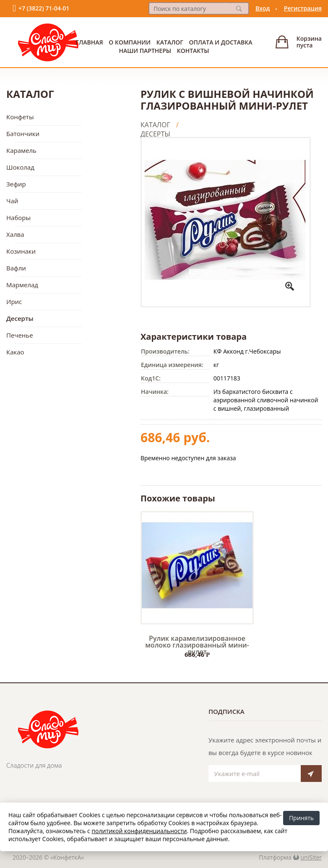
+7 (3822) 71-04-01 (44, 8)
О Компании (130, 42)
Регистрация (303, 8)
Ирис (14, 302)
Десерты (20, 318)
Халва (15, 234)
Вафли (16, 268)
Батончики (23, 134)
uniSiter (311, 857)
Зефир (16, 184)
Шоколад (20, 167)
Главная (90, 42)
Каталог (170, 42)
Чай (12, 201)
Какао (15, 352)
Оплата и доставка (221, 42)
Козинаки (21, 251)
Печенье (20, 335)
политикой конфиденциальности (139, 831)
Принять (301, 818)
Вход (263, 8)
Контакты (193, 51)
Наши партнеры (145, 51)
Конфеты (20, 117)
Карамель (21, 150)
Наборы (18, 218)
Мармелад (22, 285)
